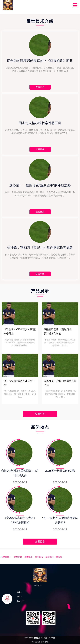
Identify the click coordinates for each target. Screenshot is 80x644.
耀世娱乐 (28, 557)
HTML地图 (52, 638)
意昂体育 (18, 557)
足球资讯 (39, 557)
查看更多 (40, 414)
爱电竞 (59, 557)
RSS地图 (44, 638)
